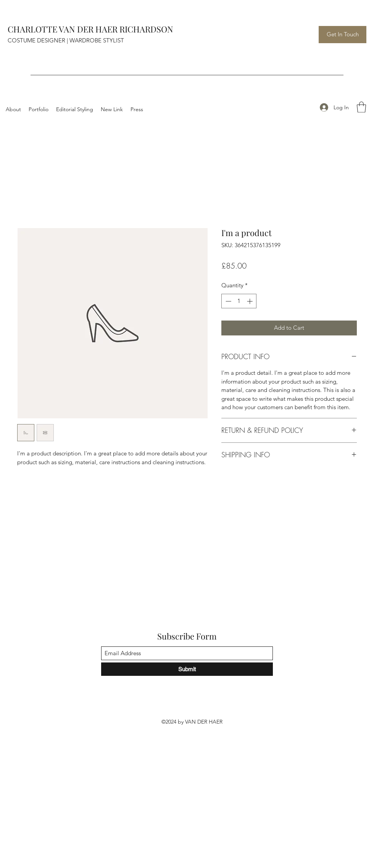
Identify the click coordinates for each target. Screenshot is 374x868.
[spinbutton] (239, 301)
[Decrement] (228, 301)
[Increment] (251, 301)
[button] (361, 107)
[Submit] (187, 669)
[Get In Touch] (343, 35)
